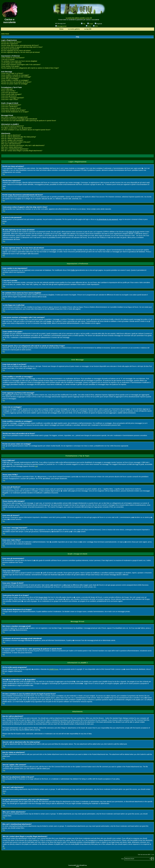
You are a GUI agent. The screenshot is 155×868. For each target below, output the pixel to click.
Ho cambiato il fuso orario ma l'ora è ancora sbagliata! (19, 61)
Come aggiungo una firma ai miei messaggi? (16, 77)
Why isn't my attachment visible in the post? (16, 142)
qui (36, 466)
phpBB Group (54, 669)
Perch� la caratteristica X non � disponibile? (17, 128)
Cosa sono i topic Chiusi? (10, 99)
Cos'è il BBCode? (7, 89)
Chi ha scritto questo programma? (13, 126)
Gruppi (90, 24)
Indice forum (5, 34)
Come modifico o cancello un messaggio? (15, 75)
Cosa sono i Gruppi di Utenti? (11, 108)
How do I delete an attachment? (12, 139)
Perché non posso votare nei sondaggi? (14, 84)
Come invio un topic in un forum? (12, 73)
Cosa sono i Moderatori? (9, 107)
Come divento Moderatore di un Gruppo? (15, 112)
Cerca (88, 26)
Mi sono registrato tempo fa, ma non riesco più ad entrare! (21, 52)
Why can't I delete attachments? (12, 147)
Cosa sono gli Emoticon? (10, 93)
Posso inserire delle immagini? (11, 94)
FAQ (83, 24)
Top (4, 174)
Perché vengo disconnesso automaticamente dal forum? (20, 45)
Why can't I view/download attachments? (15, 149)
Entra (95, 26)
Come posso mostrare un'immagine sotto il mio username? (21, 65)
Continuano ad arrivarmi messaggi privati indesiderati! (19, 119)
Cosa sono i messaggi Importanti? (13, 98)
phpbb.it (77, 867)
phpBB (74, 865)
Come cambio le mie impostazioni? (13, 58)
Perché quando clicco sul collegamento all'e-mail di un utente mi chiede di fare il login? (30, 68)
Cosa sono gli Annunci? (9, 96)
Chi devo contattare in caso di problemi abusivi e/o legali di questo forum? (26, 130)
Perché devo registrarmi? (10, 44)
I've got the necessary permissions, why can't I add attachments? (23, 145)
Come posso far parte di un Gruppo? (13, 110)
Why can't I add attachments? (11, 144)
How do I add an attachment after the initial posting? (19, 137)
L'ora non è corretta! (8, 59)
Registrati (98, 24)
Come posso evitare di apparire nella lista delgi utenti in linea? (22, 47)
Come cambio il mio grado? (10, 66)
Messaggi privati (61, 26)
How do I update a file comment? (12, 140)
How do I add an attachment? (11, 135)
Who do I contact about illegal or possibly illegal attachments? (22, 151)
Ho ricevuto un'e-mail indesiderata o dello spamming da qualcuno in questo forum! (29, 121)
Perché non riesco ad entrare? (11, 42)
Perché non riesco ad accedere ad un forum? (16, 82)
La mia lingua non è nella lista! (11, 63)
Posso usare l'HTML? (8, 91)
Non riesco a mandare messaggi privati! (14, 117)
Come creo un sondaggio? (10, 79)
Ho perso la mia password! (10, 49)
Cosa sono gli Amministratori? (11, 105)
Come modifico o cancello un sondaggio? (15, 80)
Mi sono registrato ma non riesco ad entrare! (16, 51)
